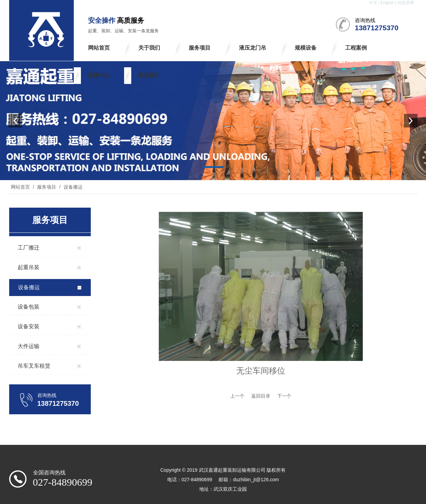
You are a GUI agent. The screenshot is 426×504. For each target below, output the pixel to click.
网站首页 (20, 187)
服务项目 (47, 187)
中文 (373, 3)
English (387, 3)
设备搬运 (72, 187)
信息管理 (406, 3)
